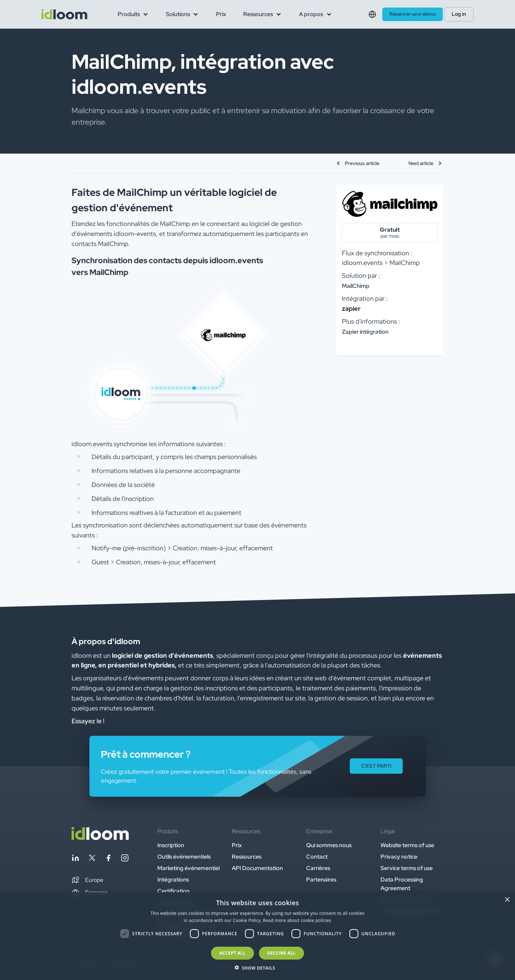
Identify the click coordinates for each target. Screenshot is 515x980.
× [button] (507, 900)
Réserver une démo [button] (412, 14)
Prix (221, 14)
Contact (317, 857)
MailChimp (356, 286)
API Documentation (257, 868)
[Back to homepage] (100, 838)
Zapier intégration (365, 332)
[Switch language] (372, 14)
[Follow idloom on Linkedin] (75, 859)
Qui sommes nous (329, 845)
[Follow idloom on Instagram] (125, 859)
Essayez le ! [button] (88, 721)
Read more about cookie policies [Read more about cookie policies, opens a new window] (297, 920)
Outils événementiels (184, 857)
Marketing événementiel (188, 868)
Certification (173, 891)
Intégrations (173, 880)
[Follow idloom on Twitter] (92, 859)
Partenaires (321, 880)
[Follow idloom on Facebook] (108, 859)
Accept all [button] (232, 953)
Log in (459, 14)
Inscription (171, 845)
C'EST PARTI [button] (376, 766)
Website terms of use (407, 845)
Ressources (247, 857)
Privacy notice (399, 857)
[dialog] (257, 936)
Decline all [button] (281, 953)
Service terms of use (407, 868)
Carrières (318, 868)
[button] (87, 880)
